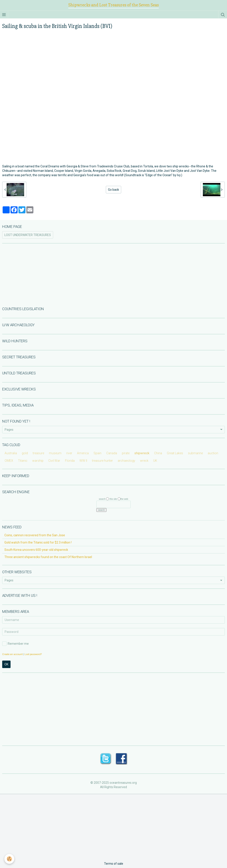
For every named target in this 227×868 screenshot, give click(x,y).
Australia (11, 453)
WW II (83, 461)
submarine (195, 453)
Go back (113, 190)
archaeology (126, 461)
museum (55, 453)
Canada (112, 453)
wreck (144, 461)
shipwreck (142, 453)
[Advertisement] (113, 275)
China (158, 453)
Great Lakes (175, 453)
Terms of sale (114, 864)
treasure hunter (102, 461)
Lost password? (33, 654)
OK (6, 664)
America (83, 453)
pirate (126, 453)
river (69, 453)
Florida (70, 461)
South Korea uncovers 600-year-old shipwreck (36, 550)
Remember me (15, 644)
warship (38, 461)
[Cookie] (9, 859)
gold (25, 453)
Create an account (12, 654)
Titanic (23, 461)
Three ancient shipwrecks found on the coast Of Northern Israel (48, 557)
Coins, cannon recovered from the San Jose (35, 535)
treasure (38, 453)
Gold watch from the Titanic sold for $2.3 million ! (38, 542)
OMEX (9, 461)
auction (213, 453)
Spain (97, 453)
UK (155, 461)
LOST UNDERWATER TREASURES (28, 235)
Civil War (54, 461)
